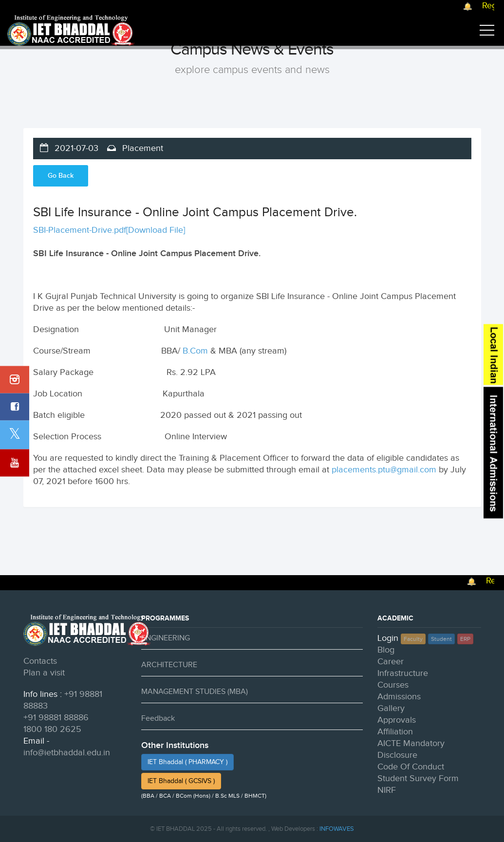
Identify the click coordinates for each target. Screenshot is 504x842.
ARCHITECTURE (169, 665)
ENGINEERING (166, 638)
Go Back (61, 176)
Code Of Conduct (411, 767)
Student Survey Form (418, 778)
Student (441, 639)
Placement (141, 148)
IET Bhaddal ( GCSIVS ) (181, 781)
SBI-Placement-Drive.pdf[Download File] (109, 230)
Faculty (413, 639)
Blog (386, 650)
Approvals (397, 720)
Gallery (391, 708)
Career (391, 662)
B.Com (195, 351)
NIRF (387, 790)
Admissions (399, 697)
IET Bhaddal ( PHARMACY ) (187, 762)
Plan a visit (44, 673)
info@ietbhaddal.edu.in (67, 753)
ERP (465, 639)
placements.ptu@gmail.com (384, 470)
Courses (393, 685)
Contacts (40, 661)
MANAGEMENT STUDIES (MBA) (195, 692)
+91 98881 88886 (56, 718)
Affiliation (395, 732)
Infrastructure (403, 673)
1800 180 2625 (52, 729)
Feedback (158, 719)
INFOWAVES (337, 829)
